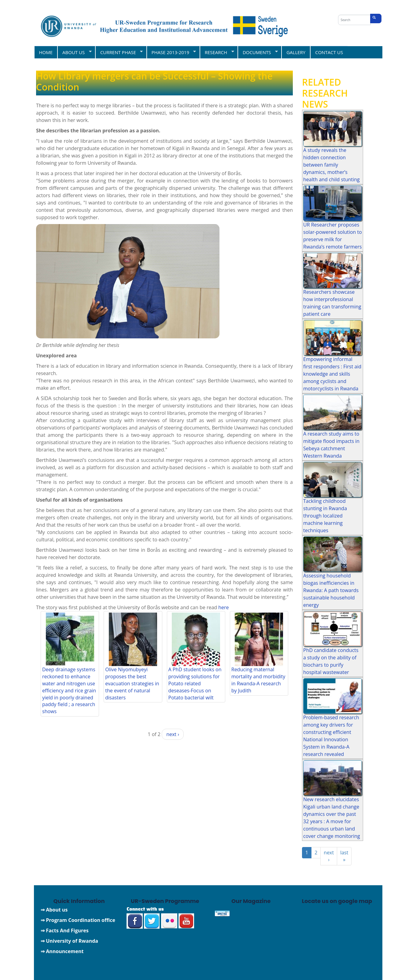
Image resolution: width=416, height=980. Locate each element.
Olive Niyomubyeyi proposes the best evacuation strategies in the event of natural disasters (132, 683)
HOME (46, 52)
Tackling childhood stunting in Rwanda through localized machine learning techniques (325, 516)
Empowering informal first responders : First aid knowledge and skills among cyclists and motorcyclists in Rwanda (332, 374)
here (223, 607)
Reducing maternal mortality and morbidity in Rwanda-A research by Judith (258, 680)
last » (344, 856)
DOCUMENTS (258, 52)
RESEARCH (217, 52)
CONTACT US (329, 52)
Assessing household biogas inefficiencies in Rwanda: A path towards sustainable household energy (331, 590)
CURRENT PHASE (119, 52)
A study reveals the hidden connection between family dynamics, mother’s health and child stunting (331, 165)
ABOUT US (74, 52)
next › (173, 734)
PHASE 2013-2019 (171, 52)
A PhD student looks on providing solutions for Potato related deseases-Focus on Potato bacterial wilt (195, 683)
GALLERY (296, 52)
